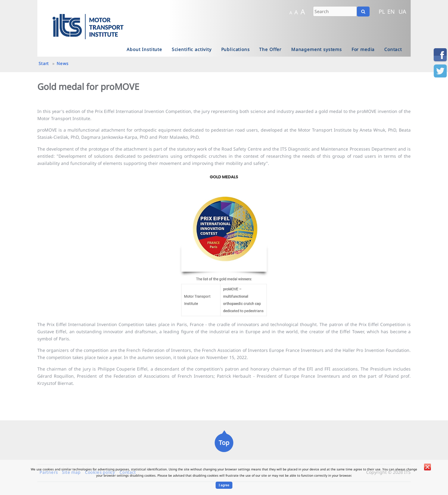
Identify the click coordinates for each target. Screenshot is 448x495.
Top (224, 443)
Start (44, 63)
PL (382, 12)
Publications (236, 49)
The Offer (270, 49)
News (62, 63)
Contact (393, 49)
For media (363, 49)
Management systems (317, 49)
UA (402, 12)
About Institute (144, 49)
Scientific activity (192, 49)
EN (391, 12)
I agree (224, 485)
